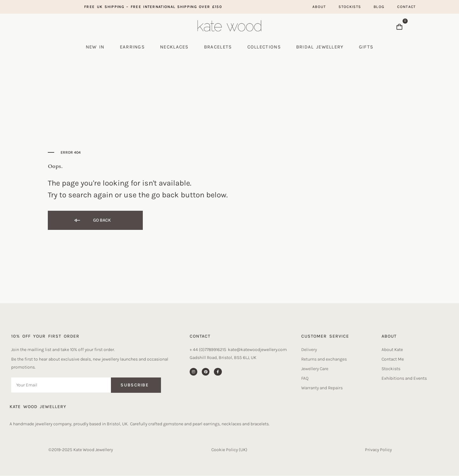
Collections (264, 47)
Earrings (132, 47)
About (319, 7)
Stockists (350, 7)
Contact (406, 7)
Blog (379, 7)
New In (95, 47)
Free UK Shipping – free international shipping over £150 (153, 7)
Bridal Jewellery (320, 47)
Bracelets (218, 47)
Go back (92, 220)
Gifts (366, 47)
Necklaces (174, 47)
